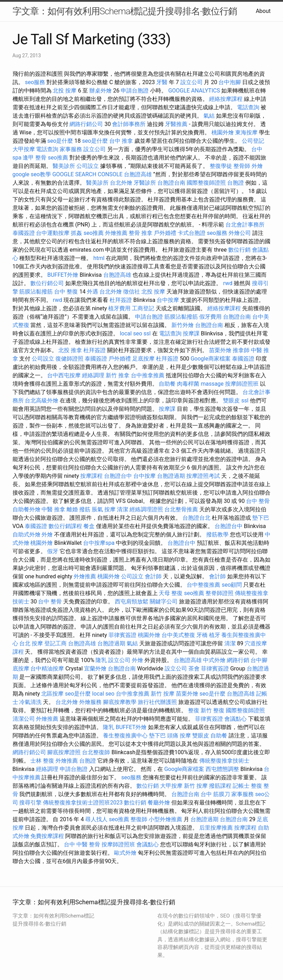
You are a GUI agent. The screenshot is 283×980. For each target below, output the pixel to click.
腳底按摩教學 (120, 702)
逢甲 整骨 (35, 158)
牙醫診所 (145, 183)
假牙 (53, 551)
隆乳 (101, 660)
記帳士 (241, 786)
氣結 (209, 116)
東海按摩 (246, 132)
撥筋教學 (217, 534)
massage (212, 384)
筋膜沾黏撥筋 (36, 292)
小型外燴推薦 (165, 819)
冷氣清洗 (30, 702)
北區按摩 (52, 694)
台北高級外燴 (42, 400)
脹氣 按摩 (104, 509)
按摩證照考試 (203, 476)
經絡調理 (93, 375)
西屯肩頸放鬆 (132, 602)
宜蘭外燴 (95, 669)
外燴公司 (240, 233)
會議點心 (236, 719)
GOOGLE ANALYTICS (194, 91)
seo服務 (35, 82)
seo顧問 (232, 585)
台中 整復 (66, 292)
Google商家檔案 (211, 359)
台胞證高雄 (138, 174)
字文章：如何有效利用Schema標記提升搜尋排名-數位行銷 (125, 11)
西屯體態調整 (222, 769)
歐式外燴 (125, 853)
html (99, 258)
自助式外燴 (27, 534)
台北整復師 (96, 752)
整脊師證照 (219, 593)
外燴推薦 (116, 233)
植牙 (215, 635)
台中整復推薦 (203, 585)
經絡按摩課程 (226, 99)
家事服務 (71, 149)
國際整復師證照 (206, 183)
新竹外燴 (183, 325)
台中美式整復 (178, 635)
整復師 (139, 819)
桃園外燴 (223, 132)
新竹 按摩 (163, 694)
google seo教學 (32, 174)
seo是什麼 (60, 141)
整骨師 (242, 166)
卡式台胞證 (192, 233)
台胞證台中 (118, 476)
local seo (131, 333)
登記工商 (55, 643)
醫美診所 (64, 166)
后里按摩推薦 (216, 828)
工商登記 (143, 308)
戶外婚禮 (165, 233)
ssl (147, 333)
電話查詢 (248, 107)
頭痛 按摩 (179, 736)
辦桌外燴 (100, 91)
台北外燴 (121, 183)
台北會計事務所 (245, 225)
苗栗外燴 (220, 350)
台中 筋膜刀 (215, 794)
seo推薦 (58, 158)
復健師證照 (69, 359)
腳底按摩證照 (64, 752)
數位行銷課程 (65, 526)
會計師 (153, 576)
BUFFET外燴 (63, 275)
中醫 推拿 (53, 509)
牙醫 (162, 82)
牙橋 (202, 635)
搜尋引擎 (30, 803)
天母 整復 (171, 593)
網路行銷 (238, 660)
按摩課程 (91, 476)
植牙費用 (119, 308)
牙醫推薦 (176, 124)
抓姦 (76, 233)
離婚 (72, 509)
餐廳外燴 (159, 803)
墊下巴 (261, 518)
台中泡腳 (230, 82)
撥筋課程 (220, 786)
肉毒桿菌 (188, 384)
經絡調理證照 (146, 509)
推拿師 (241, 350)
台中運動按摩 (53, 233)
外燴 (257, 166)
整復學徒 (221, 166)
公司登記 (253, 141)
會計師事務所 (129, 124)
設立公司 (192, 82)
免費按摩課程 (47, 836)
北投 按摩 (65, 91)
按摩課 (191, 333)
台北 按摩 (31, 643)
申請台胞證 (135, 91)
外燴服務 (90, 702)
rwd (228, 283)
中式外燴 (214, 660)
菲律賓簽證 (122, 635)
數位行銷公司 (47, 283)
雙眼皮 (231, 400)
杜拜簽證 (121, 300)
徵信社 (132, 292)
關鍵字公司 (164, 602)
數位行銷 (239, 250)
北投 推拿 (70, 350)
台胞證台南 (171, 183)
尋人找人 (96, 819)
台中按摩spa (99, 543)
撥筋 (85, 509)
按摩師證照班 (242, 384)
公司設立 (88, 166)
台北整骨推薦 (181, 509)
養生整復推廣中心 (125, 736)
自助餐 (167, 384)
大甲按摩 (24, 149)
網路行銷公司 (86, 124)
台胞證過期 (171, 476)
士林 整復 (42, 761)
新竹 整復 (213, 710)
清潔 (122, 509)
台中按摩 (168, 300)
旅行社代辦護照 (157, 702)
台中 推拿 (121, 141)
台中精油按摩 (47, 669)
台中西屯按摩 (64, 375)
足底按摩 (143, 359)
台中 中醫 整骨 (82, 844)
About (263, 11)
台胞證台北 (196, 518)
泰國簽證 (24, 233)
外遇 (92, 292)
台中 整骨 (258, 501)
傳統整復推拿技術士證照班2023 (83, 803)
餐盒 (89, 526)
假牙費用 (210, 317)
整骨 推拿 (141, 233)
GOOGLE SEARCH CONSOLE (87, 174)
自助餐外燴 (27, 509)
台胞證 (236, 183)
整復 (194, 710)
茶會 (194, 669)
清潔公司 (24, 719)
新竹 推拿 (118, 375)
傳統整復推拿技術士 (224, 761)
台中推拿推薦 (148, 375)
